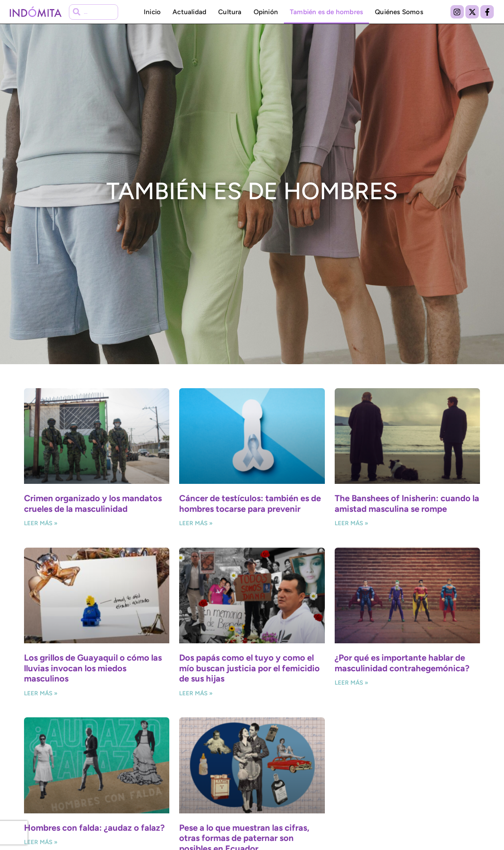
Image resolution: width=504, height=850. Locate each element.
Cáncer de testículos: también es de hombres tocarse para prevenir (250, 503)
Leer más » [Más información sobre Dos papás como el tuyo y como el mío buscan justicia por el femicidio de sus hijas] (196, 693)
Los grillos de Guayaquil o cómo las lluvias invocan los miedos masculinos (93, 668)
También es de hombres (326, 12)
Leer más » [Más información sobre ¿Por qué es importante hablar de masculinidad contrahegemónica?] (351, 683)
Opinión (266, 12)
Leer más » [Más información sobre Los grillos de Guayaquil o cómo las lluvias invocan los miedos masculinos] (41, 693)
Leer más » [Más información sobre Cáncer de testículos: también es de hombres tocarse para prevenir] (196, 523)
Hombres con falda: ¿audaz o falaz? (94, 828)
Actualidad (189, 12)
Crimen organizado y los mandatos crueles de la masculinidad (93, 503)
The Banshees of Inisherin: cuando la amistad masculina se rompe (407, 503)
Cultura (230, 12)
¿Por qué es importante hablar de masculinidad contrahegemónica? (402, 663)
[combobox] (94, 12)
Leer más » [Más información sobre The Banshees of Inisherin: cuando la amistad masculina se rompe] (351, 523)
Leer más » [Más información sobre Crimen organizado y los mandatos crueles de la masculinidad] (41, 523)
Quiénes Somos (399, 12)
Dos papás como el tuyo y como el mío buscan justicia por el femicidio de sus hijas (249, 668)
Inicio (152, 12)
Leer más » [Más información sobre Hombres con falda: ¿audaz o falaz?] (41, 842)
